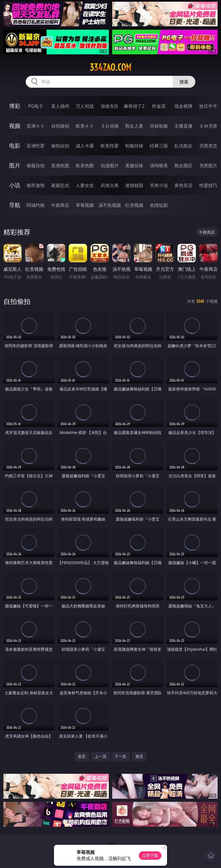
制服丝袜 (134, 146)
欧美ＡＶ (85, 126)
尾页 (139, 756)
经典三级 (159, 146)
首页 (82, 756)
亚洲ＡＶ (36, 126)
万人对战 (85, 106)
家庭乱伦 (60, 185)
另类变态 (208, 146)
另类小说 (159, 185)
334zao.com (110, 67)
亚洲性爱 (36, 146)
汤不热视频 (110, 205)
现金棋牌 (183, 106)
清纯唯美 (159, 166)
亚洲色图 (60, 166)
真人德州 (60, 106)
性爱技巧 (208, 185)
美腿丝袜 (134, 166)
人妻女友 (85, 185)
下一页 (120, 756)
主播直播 (183, 126)
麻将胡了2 (134, 106)
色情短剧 (159, 205)
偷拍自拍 (60, 146)
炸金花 (159, 106)
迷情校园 (134, 185)
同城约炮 (36, 205)
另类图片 (208, 166)
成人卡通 (85, 146)
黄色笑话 (183, 185)
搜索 (184, 82)
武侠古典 (110, 185)
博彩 (15, 106)
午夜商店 (60, 205)
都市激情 (36, 185)
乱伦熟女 (183, 146)
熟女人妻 (134, 126)
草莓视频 (85, 205)
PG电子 (35, 106)
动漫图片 (110, 166)
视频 (15, 126)
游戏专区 (110, 106)
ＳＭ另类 (208, 126)
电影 (15, 146)
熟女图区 (183, 166)
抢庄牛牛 (208, 106)
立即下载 (150, 855)
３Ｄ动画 (110, 126)
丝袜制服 (159, 126)
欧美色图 (85, 166)
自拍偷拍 (60, 126)
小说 (15, 185)
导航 (15, 205)
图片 (15, 165)
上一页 (101, 756)
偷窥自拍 (36, 166)
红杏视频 (134, 205)
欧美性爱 (110, 146)
